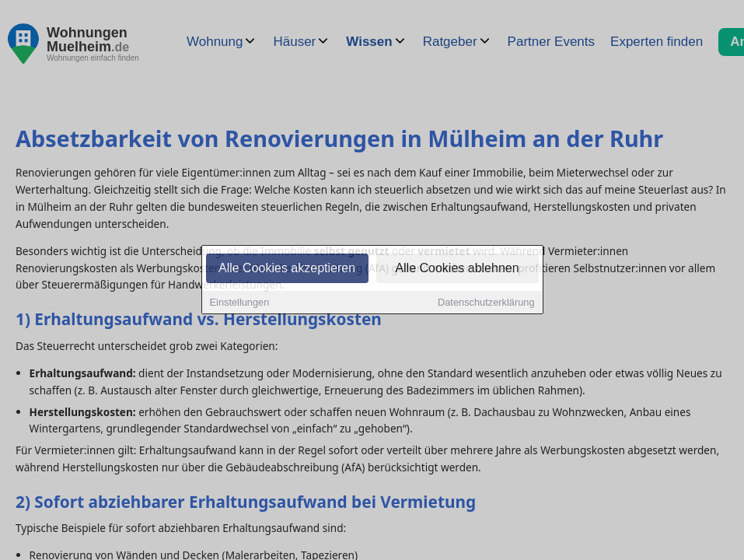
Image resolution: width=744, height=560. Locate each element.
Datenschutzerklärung (486, 304)
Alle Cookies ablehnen (457, 269)
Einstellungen (240, 304)
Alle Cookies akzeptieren (287, 269)
